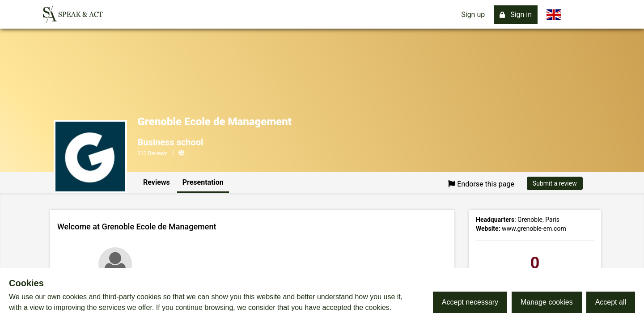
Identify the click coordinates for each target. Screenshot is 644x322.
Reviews (157, 182)
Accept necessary (470, 302)
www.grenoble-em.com (534, 229)
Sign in (516, 15)
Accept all (611, 302)
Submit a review (555, 183)
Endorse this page (481, 184)
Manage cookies (547, 302)
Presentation (203, 182)
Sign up (473, 15)
